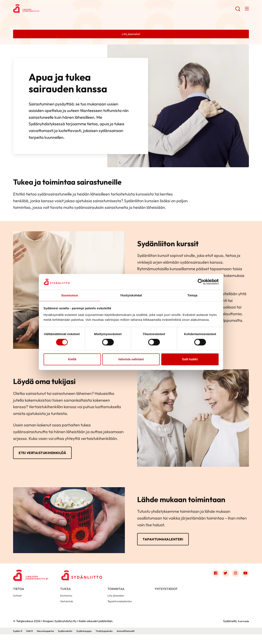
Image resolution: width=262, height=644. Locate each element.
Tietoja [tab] (193, 295)
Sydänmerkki (72, 641)
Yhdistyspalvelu (116, 641)
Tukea (65, 594)
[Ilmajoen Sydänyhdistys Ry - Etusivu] (34, 579)
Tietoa (19, 594)
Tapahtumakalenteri (168, 543)
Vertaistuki (67, 610)
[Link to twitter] (223, 578)
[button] (237, 10)
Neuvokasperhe (49, 641)
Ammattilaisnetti (140, 641)
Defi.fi (31, 641)
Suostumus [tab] (70, 295)
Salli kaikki (190, 359)
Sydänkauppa (93, 641)
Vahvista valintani (131, 359)
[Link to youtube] (245, 578)
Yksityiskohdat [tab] (131, 295)
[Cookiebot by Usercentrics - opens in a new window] (201, 282)
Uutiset (18, 604)
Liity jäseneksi (117, 604)
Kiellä (72, 359)
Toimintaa (116, 594)
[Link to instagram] (234, 578)
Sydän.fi (18, 641)
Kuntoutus (67, 604)
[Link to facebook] (212, 578)
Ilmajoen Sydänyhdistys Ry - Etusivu (46, 9)
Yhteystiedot (166, 594)
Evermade (242, 631)
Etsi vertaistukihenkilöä (48, 455)
